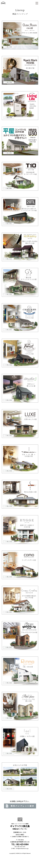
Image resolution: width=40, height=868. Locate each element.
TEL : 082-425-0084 (20, 844)
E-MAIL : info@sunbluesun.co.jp (20, 848)
